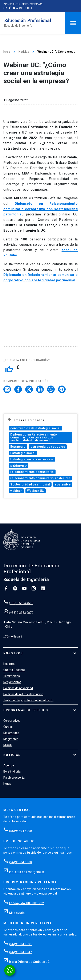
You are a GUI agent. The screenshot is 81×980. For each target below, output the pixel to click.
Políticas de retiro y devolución (23, 694)
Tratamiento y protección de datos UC (28, 700)
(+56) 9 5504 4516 (21, 603)
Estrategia (18, 447)
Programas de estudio (26, 710)
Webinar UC (36, 491)
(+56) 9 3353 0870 (21, 613)
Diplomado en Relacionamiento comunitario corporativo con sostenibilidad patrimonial (34, 437)
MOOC (8, 745)
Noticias (24, 52)
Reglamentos (12, 682)
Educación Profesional (28, 20)
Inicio (7, 52)
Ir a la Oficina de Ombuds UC (29, 962)
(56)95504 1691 (21, 944)
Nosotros (13, 653)
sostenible (63, 484)
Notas (7, 784)
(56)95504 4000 (21, 831)
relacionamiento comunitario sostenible (40, 478)
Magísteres (11, 739)
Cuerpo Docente (14, 670)
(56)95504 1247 (21, 952)
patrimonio (19, 466)
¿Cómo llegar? (13, 636)
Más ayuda (17, 913)
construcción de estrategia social (35, 428)
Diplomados (11, 733)
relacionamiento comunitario (32, 472)
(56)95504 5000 (21, 862)
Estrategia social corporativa (32, 459)
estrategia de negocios (48, 447)
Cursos (8, 727)
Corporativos (12, 721)
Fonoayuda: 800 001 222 (27, 903)
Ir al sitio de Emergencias (27, 872)
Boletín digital (12, 771)
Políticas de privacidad (18, 688)
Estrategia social (23, 453)
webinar (16, 491)
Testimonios (12, 676)
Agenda (9, 765)
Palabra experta (14, 778)
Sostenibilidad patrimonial (30, 484)
